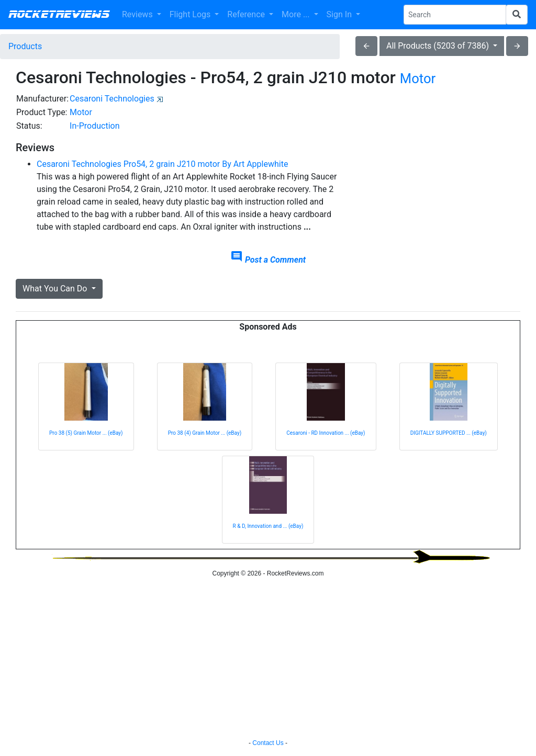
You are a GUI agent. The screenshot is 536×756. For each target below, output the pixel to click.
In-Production (94, 126)
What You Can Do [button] (56, 289)
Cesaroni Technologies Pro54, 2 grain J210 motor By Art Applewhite (162, 164)
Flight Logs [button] (191, 14)
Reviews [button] (138, 14)
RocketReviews (59, 15)
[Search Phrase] (455, 15)
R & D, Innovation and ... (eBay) (268, 526)
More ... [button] (297, 14)
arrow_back (366, 46)
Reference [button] (247, 14)
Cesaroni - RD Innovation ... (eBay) (326, 433)
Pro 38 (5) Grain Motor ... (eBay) (86, 433)
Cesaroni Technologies (112, 99)
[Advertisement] (442, 157)
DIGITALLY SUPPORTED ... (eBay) (449, 433)
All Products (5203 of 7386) (439, 46)
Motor (418, 78)
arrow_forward (517, 46)
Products (25, 46)
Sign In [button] (340, 14)
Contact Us (268, 743)
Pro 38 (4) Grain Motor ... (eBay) (205, 433)
